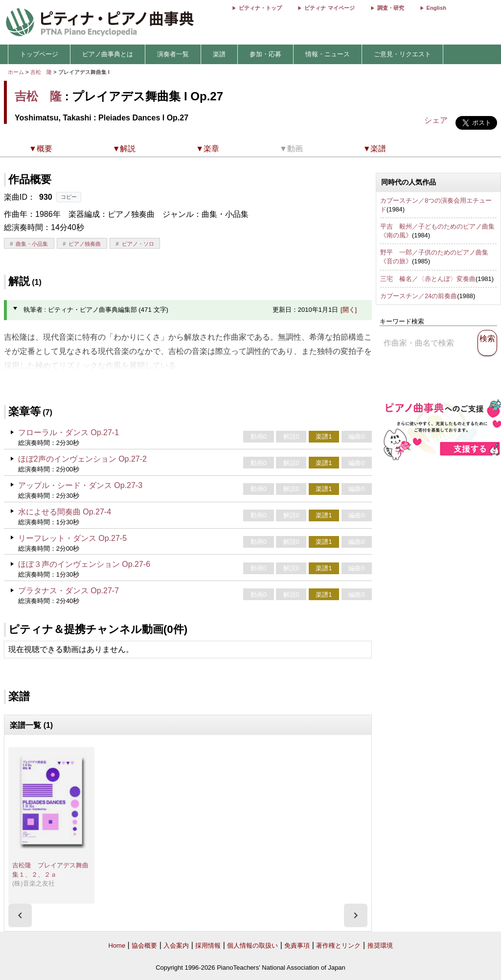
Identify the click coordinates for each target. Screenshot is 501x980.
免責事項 (297, 945)
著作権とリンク (338, 945)
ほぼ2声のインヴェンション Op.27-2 (82, 459)
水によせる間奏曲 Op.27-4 (65, 512)
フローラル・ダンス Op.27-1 (68, 432)
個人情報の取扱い (252, 945)
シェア (436, 120)
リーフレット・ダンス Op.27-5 (72, 538)
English (436, 8)
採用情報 (208, 945)
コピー (69, 197)
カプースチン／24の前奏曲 (419, 296)
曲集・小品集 (32, 244)
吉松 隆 (41, 72)
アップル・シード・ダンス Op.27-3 (80, 485)
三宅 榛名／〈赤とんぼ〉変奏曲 (428, 279)
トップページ (39, 54)
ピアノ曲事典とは (108, 54)
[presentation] (20, 915)
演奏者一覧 (173, 54)
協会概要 (144, 945)
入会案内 (176, 945)
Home (117, 945)
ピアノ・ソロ (138, 244)
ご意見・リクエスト (402, 54)
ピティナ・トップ (260, 8)
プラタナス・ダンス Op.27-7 (68, 591)
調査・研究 (391, 8)
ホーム (16, 72)
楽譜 (219, 54)
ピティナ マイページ (329, 8)
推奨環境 (380, 945)
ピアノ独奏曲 (85, 244)
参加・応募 (265, 54)
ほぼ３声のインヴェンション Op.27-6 (84, 564)
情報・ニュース (328, 54)
